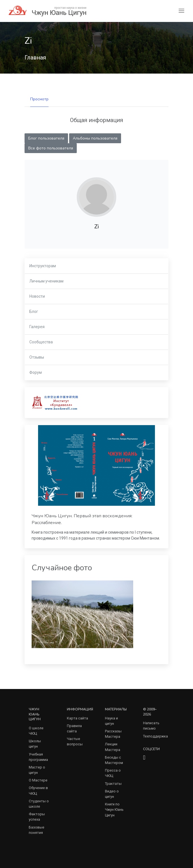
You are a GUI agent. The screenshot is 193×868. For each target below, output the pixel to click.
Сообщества (41, 342)
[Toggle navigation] (181, 11)
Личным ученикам (46, 281)
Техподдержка (155, 736)
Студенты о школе (39, 804)
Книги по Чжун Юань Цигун (114, 810)
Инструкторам (43, 266)
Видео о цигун (112, 794)
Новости (37, 296)
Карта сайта (77, 718)
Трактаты (113, 784)
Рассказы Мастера (113, 734)
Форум (36, 372)
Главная (35, 58)
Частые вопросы (75, 741)
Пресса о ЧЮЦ (113, 773)
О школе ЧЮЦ (36, 731)
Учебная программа (38, 757)
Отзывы (37, 357)
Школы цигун (35, 744)
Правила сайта (74, 728)
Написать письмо (151, 726)
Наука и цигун (111, 721)
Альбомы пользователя (95, 138)
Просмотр (39, 99)
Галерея (37, 327)
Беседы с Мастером (114, 760)
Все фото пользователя (51, 148)
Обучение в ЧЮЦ (38, 790)
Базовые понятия (37, 830)
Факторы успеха (37, 817)
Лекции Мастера (113, 747)
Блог (34, 312)
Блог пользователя (46, 138)
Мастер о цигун (37, 770)
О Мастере (38, 780)
